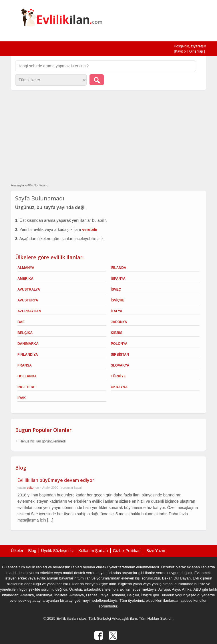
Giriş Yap (196, 51)
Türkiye (119, 376)
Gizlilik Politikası (127, 551)
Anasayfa (17, 185)
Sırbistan (120, 355)
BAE (21, 322)
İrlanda (119, 268)
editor (31, 488)
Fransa (25, 365)
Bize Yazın (156, 551)
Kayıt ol (181, 51)
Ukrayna (119, 387)
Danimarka (28, 344)
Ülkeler (17, 551)
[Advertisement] (109, 136)
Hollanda (27, 376)
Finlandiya (28, 355)
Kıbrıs (117, 333)
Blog (32, 551)
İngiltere (26, 387)
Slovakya (120, 365)
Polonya (119, 344)
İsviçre (118, 300)
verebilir (90, 230)
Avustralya (29, 289)
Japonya (119, 322)
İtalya (117, 311)
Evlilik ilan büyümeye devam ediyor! (56, 480)
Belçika (25, 333)
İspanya (118, 279)
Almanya (26, 268)
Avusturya (28, 300)
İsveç (116, 289)
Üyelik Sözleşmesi (57, 551)
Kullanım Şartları (93, 551)
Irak (22, 398)
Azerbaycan (29, 311)
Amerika (25, 279)
